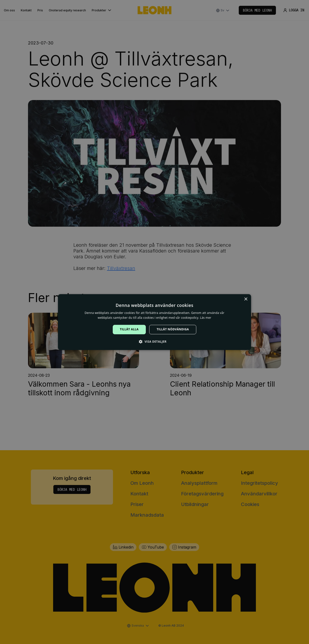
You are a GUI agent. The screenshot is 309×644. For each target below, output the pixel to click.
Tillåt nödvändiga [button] (173, 329)
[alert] (154, 322)
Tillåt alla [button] (129, 329)
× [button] (246, 299)
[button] (154, 341)
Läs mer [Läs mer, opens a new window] (206, 318)
